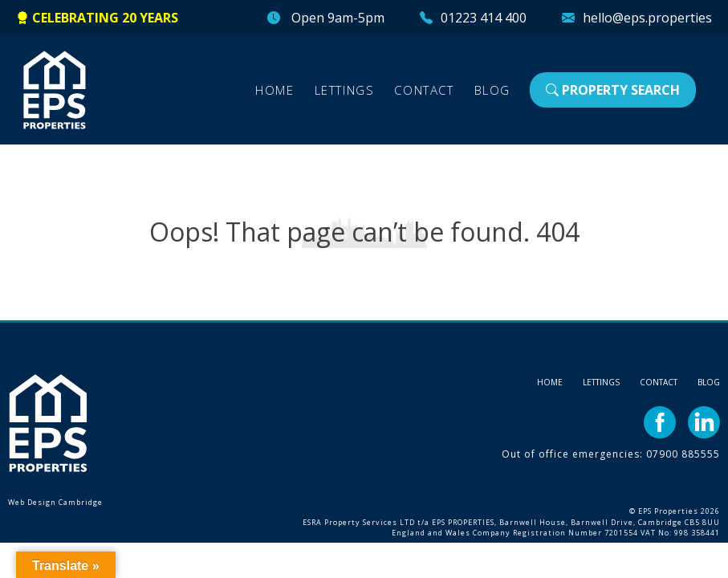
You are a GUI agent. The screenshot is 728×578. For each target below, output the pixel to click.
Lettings (345, 90)
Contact (424, 90)
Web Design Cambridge (55, 502)
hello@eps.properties (647, 18)
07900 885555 (683, 454)
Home (275, 90)
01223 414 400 (484, 18)
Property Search (613, 90)
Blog (492, 90)
